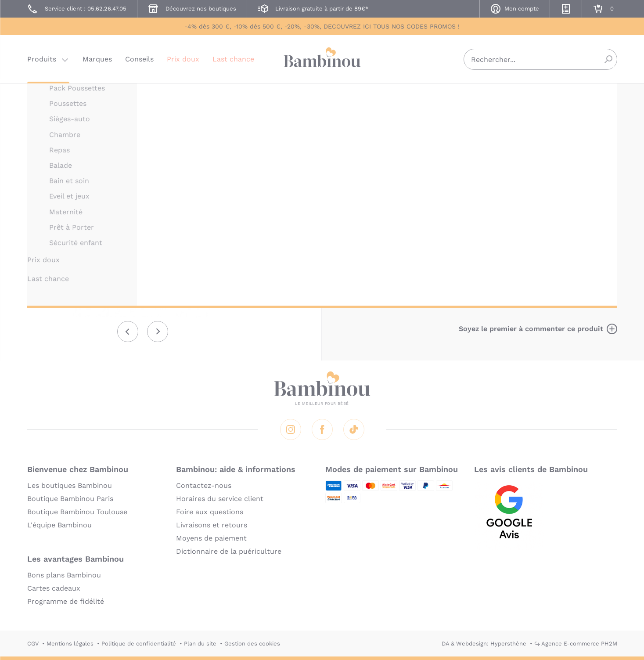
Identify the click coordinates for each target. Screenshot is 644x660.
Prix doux (183, 59)
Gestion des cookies (252, 644)
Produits (42, 59)
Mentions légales (70, 644)
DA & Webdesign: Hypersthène (484, 644)
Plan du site (200, 644)
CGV (33, 644)
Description (433, 167)
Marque (479, 167)
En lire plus (432, 289)
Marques (97, 59)
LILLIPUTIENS (431, 96)
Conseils (139, 59)
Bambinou (322, 58)
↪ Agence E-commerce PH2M (576, 644)
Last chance (233, 59)
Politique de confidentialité (139, 644)
